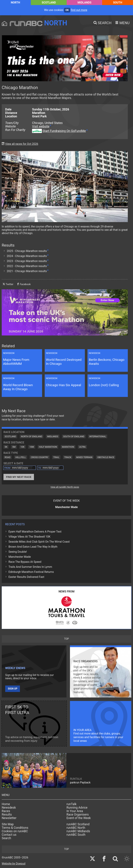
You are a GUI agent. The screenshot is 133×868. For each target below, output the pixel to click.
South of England (74, 436)
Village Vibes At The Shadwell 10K (29, 537)
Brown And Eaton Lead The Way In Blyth (33, 547)
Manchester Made (20, 557)
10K (23, 447)
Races (6, 811)
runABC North (76, 828)
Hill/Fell (21, 457)
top (66, 639)
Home (6, 804)
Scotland (49, 3)
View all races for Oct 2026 (22, 144)
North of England (32, 436)
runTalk (72, 804)
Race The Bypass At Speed (25, 562)
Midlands (85, 3)
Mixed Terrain (84, 457)
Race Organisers (78, 815)
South (118, 3)
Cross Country (40, 457)
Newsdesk (9, 808)
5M (14, 447)
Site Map (8, 824)
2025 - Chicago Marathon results (27, 251)
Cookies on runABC (15, 831)
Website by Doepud (14, 864)
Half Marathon (48, 447)
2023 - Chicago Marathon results (27, 261)
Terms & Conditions (15, 828)
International (98, 436)
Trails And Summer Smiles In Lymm (30, 567)
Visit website (41, 126)
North (15, 3)
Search (6, 838)
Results (7, 815)
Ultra (82, 447)
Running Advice (77, 808)
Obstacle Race (106, 457)
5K (6, 447)
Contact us (9, 835)
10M (32, 447)
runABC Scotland (78, 824)
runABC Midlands (78, 831)
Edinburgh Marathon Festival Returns (31, 572)
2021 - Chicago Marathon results (27, 271)
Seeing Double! (18, 552)
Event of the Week (79, 818)
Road (8, 457)
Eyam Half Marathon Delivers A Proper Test (35, 532)
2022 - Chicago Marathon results (27, 266)
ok (67, 10)
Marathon (68, 447)
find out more (79, 10)
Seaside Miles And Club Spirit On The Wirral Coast (39, 542)
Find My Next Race (19, 477)
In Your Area (75, 811)
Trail (56, 457)
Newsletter (9, 818)
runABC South (76, 835)
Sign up (13, 689)
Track (68, 457)
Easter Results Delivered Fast (26, 577)
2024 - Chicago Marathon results (27, 256)
